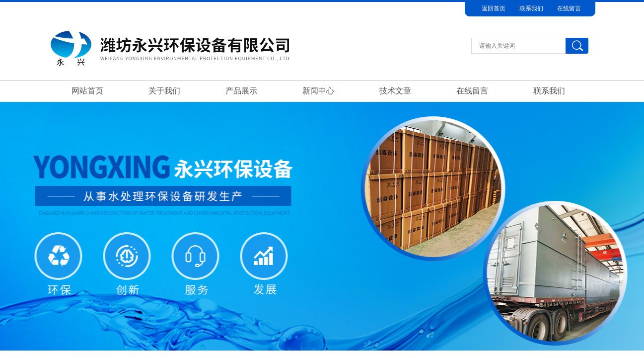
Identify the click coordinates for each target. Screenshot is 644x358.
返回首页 (494, 8)
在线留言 (569, 8)
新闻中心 (318, 91)
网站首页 (87, 91)
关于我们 (164, 91)
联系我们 (531, 8)
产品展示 (241, 91)
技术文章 (395, 91)
